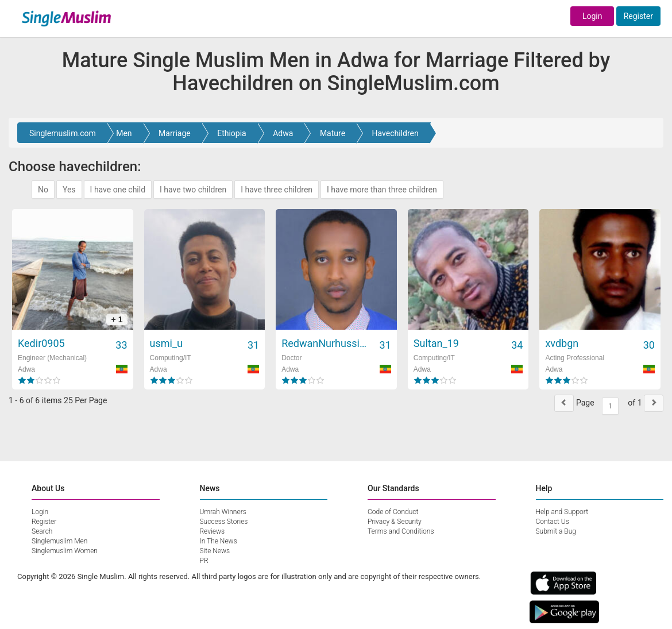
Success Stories (224, 522)
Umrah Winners (223, 512)
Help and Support (562, 512)
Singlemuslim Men (59, 541)
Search (42, 531)
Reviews (213, 531)
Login (592, 16)
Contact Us (553, 522)
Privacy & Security (395, 522)
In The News (219, 541)
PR (204, 561)
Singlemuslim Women (65, 551)
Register (638, 16)
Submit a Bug (556, 531)
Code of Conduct (393, 512)
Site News (215, 551)
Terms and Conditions (401, 531)
